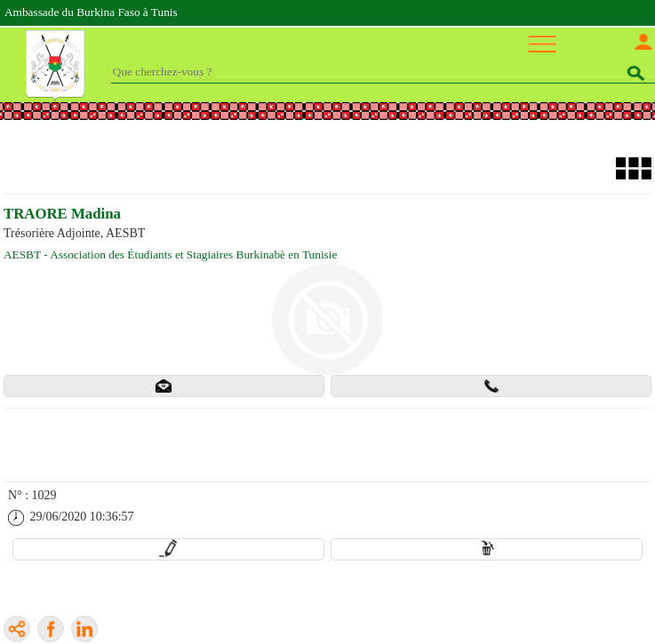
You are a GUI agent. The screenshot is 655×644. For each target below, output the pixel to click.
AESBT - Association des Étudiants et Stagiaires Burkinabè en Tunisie (170, 254)
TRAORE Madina (62, 214)
